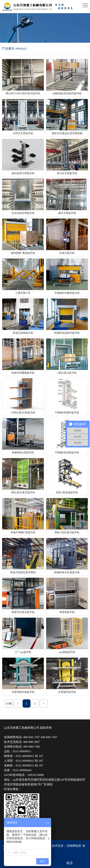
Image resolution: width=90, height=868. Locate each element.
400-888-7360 (32, 747)
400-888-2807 (32, 742)
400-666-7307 (49, 737)
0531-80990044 (22, 770)
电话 (70, 863)
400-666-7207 (32, 737)
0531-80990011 (22, 751)
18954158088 (36, 775)
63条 (9, 703)
